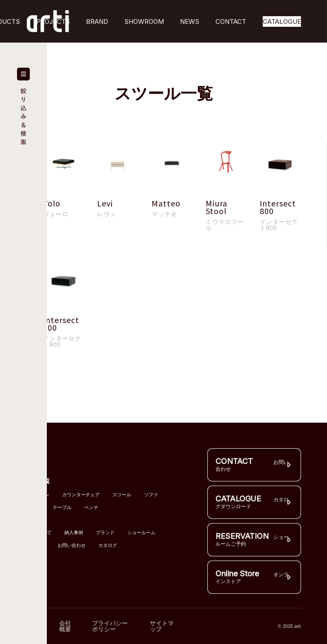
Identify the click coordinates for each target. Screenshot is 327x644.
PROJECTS (53, 21)
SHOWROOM (144, 21)
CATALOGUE (282, 21)
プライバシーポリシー (110, 626)
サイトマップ (162, 626)
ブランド (105, 533)
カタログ (108, 545)
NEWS (190, 21)
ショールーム (141, 533)
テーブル (62, 508)
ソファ (151, 495)
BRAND (97, 21)
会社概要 (65, 626)
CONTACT (231, 21)
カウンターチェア (81, 495)
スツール (122, 495)
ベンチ (91, 508)
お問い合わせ (72, 545)
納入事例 (74, 533)
